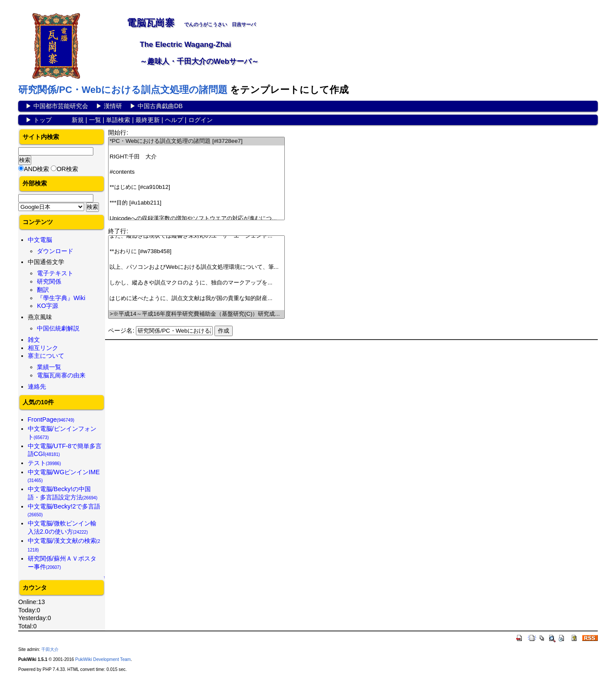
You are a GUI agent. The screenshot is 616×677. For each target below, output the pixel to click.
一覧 (95, 120)
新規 (78, 120)
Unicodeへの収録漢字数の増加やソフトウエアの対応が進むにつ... (196, 219)
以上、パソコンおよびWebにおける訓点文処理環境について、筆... (196, 267)
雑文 (34, 340)
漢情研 (113, 106)
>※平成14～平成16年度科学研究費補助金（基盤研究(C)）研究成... (196, 314)
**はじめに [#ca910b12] (196, 187)
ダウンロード (55, 251)
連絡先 (37, 386)
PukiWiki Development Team (103, 659)
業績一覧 (49, 367)
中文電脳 (40, 240)
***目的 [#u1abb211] (196, 203)
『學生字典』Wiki (61, 298)
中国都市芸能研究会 (61, 106)
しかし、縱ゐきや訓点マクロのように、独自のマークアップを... (196, 283)
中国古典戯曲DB (160, 106)
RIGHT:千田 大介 (196, 157)
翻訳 (43, 290)
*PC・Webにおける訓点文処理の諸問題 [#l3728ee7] (196, 141)
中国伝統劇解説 (58, 328)
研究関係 (49, 281)
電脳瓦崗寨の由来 (61, 375)
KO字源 (48, 306)
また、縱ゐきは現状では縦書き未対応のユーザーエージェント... (196, 236)
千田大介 (50, 649)
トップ (43, 120)
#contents (196, 172)
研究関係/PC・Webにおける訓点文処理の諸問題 (123, 90)
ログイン (201, 120)
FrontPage (51, 419)
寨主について (46, 356)
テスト (44, 463)
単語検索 (118, 120)
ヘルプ (174, 120)
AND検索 (36, 169)
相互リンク (43, 348)
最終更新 (148, 120)
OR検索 (67, 169)
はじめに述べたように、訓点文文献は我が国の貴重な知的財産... (196, 299)
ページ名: (121, 330)
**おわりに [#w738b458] (196, 252)
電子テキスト (55, 273)
